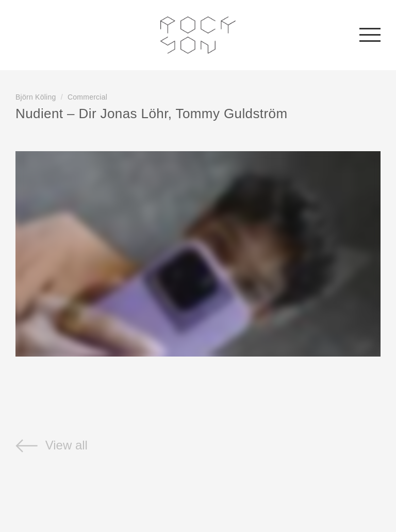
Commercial (87, 97)
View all (52, 445)
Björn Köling (36, 97)
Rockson (198, 35)
